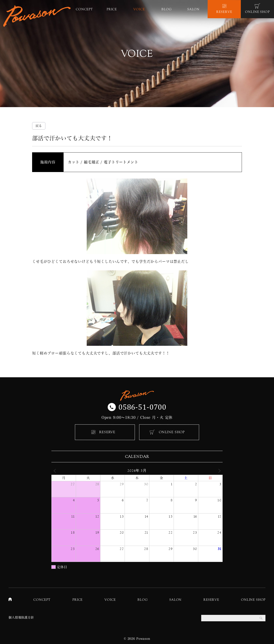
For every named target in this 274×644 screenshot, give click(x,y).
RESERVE (107, 432)
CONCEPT (42, 600)
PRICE (77, 600)
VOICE (110, 600)
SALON (175, 600)
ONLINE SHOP (172, 432)
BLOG (142, 600)
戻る (39, 126)
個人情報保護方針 (21, 617)
